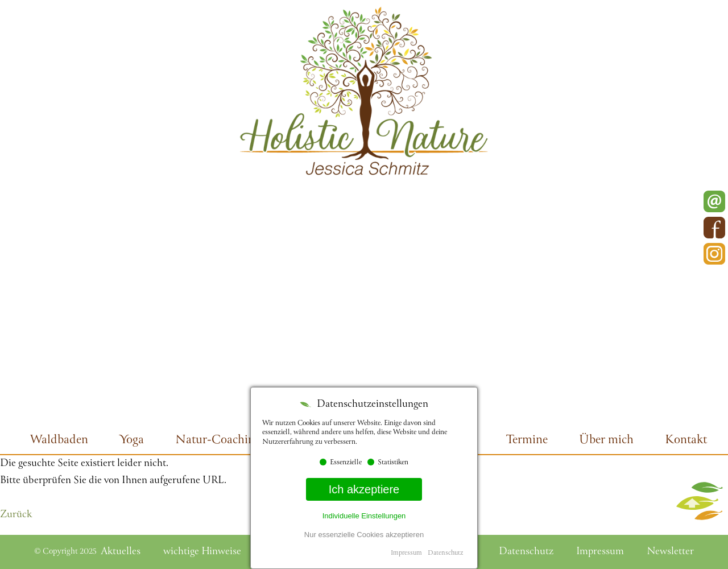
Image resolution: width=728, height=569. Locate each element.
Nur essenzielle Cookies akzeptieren (364, 535)
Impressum (406, 553)
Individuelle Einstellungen (364, 516)
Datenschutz (445, 553)
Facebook (714, 228)
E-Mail (714, 201)
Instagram (714, 254)
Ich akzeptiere (364, 489)
